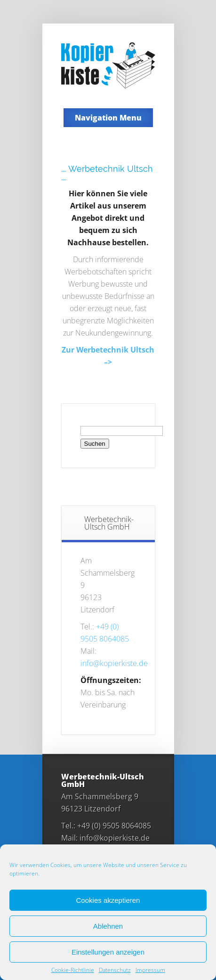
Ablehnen (108, 926)
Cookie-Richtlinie (73, 970)
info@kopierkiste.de (114, 663)
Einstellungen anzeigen (108, 952)
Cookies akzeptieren (108, 900)
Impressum (150, 970)
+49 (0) (107, 627)
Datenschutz (115, 970)
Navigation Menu (108, 118)
